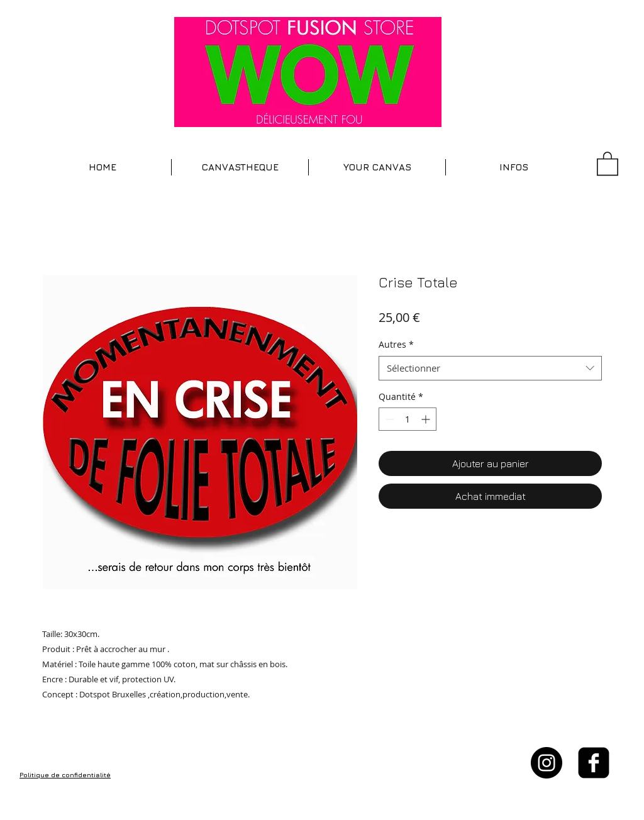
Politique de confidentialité (65, 775)
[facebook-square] (594, 763)
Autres (396, 344)
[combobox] (490, 368)
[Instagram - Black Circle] (547, 763)
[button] (240, 167)
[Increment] (427, 419)
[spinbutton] (408, 419)
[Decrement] (388, 419)
